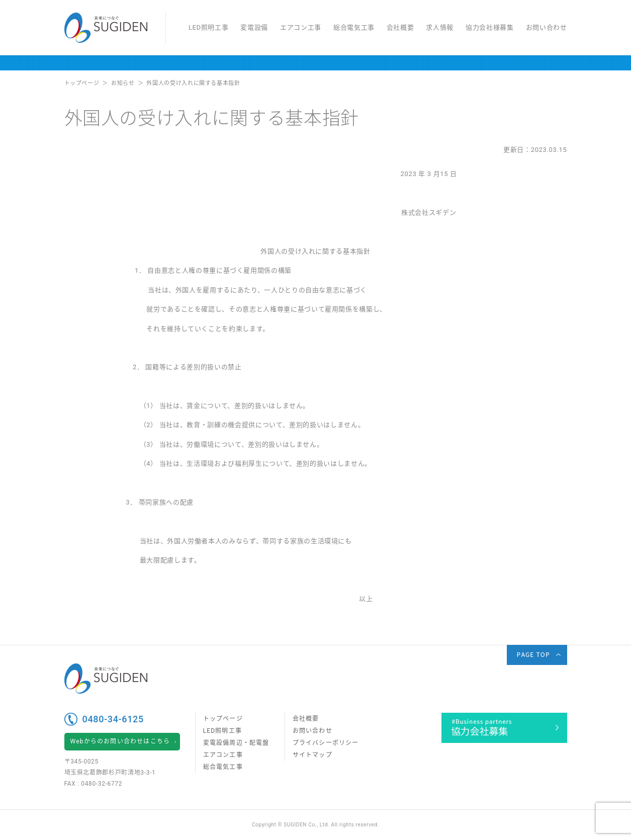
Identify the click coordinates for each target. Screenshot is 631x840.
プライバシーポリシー (326, 743)
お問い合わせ (547, 27)
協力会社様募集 (490, 27)
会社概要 (400, 27)
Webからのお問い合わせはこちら (120, 741)
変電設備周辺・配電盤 (236, 743)
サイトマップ (312, 755)
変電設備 (254, 27)
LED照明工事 (208, 27)
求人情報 (440, 27)
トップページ (223, 719)
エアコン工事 (301, 27)
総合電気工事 (354, 27)
